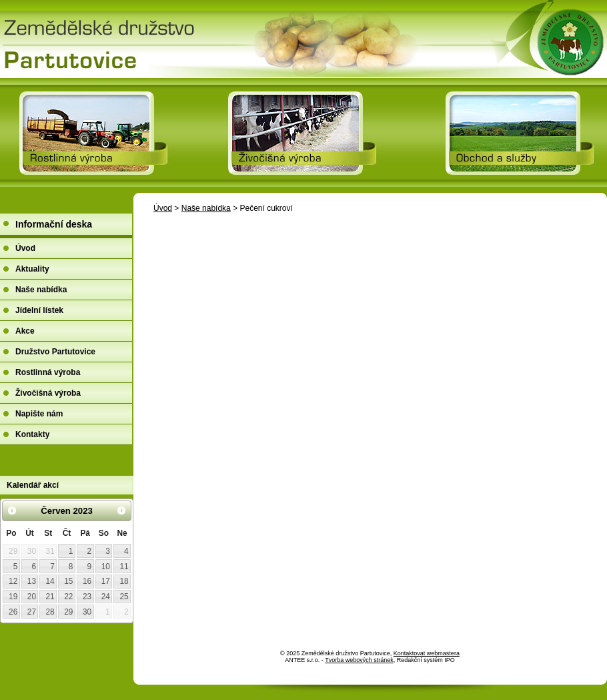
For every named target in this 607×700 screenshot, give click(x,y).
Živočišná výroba (48, 393)
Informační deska (54, 224)
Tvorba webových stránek (359, 660)
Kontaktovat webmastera (427, 653)
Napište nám (39, 414)
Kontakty (32, 434)
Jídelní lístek (39, 310)
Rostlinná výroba (48, 372)
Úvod (163, 208)
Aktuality (32, 269)
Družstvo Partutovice (55, 352)
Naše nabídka (206, 208)
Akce (25, 331)
